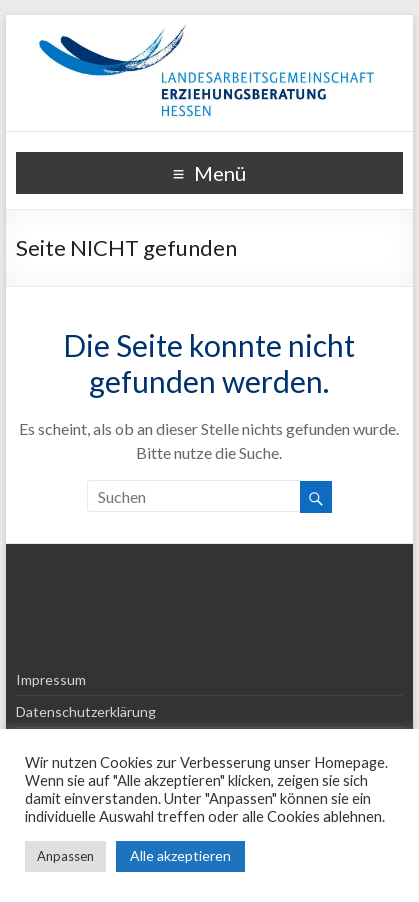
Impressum (51, 679)
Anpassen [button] (65, 856)
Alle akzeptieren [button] (180, 855)
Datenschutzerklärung (86, 711)
